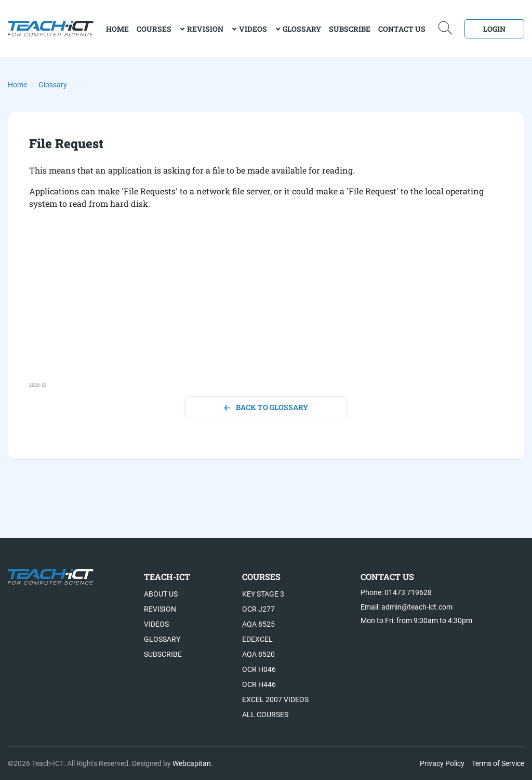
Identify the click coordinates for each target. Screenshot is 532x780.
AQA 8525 (258, 624)
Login (494, 29)
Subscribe (350, 29)
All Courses (265, 715)
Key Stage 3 (263, 594)
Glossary (302, 29)
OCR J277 (258, 609)
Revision (205, 29)
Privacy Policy (442, 763)
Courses (154, 29)
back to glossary (266, 407)
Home (17, 85)
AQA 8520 (258, 654)
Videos (253, 29)
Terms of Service (498, 763)
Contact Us (402, 29)
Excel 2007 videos (275, 699)
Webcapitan (192, 763)
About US (161, 594)
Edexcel (257, 639)
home (117, 29)
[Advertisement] (266, 309)
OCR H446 (259, 684)
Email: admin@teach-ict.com (407, 607)
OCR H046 (259, 669)
